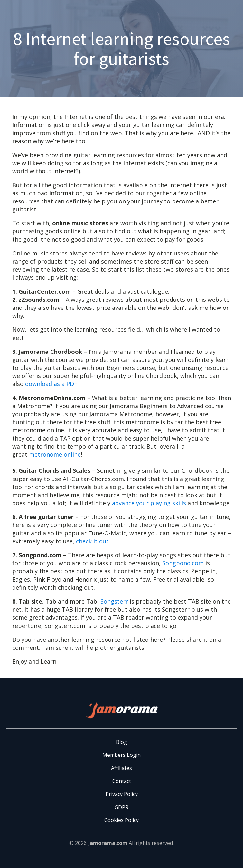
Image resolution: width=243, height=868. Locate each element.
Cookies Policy (121, 820)
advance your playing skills (149, 503)
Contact (122, 781)
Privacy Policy (122, 794)
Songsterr (114, 601)
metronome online (55, 454)
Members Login (121, 755)
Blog (121, 742)
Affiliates (121, 768)
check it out (92, 541)
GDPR (121, 807)
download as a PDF (51, 384)
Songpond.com (183, 563)
